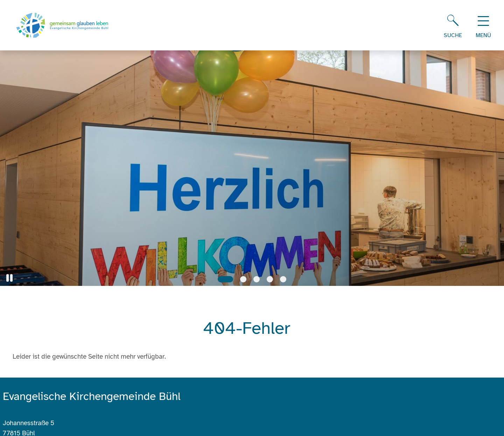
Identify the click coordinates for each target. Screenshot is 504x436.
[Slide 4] (270, 279)
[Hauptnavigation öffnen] (483, 25)
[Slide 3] (257, 279)
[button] (9, 278)
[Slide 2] (243, 279)
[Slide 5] (283, 279)
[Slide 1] (225, 279)
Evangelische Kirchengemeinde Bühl (92, 396)
